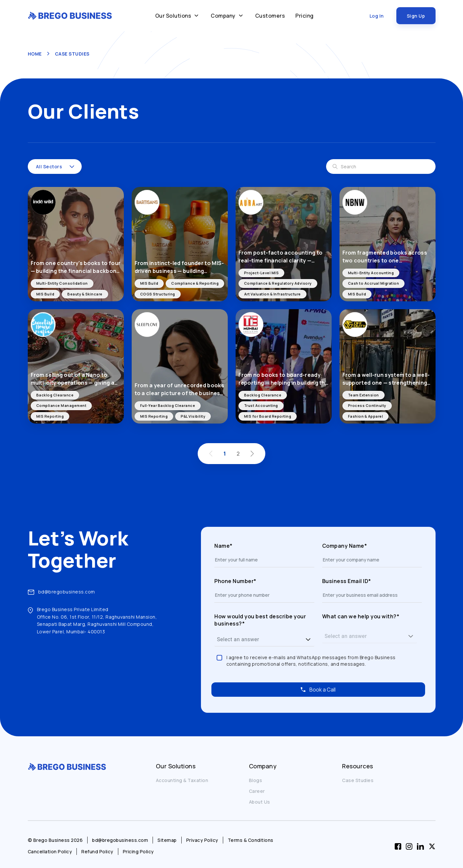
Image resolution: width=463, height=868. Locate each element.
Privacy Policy (202, 840)
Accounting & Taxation (182, 780)
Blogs (256, 780)
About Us (260, 802)
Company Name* (345, 546)
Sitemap (167, 840)
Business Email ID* (347, 581)
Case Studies (358, 780)
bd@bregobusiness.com (67, 592)
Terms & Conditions (251, 840)
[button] (72, 167)
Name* (223, 546)
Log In (377, 16)
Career (257, 791)
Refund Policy (97, 851)
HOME (35, 54)
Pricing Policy (138, 851)
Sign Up (416, 16)
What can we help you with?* (361, 617)
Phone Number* (235, 581)
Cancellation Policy (50, 851)
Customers (270, 16)
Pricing (305, 16)
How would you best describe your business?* (260, 620)
